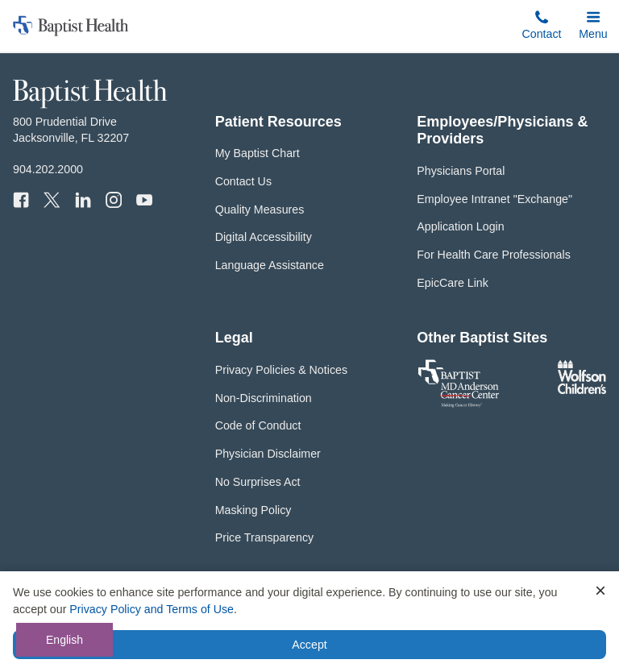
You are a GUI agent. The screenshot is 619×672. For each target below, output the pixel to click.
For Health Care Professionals (493, 255)
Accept (309, 645)
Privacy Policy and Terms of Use (152, 609)
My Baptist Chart (258, 153)
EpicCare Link (453, 283)
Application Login (460, 226)
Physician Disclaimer (268, 454)
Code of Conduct (258, 425)
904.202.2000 (48, 169)
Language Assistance (270, 265)
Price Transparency (265, 537)
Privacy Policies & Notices (281, 370)
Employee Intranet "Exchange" (494, 199)
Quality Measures (260, 209)
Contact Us (243, 181)
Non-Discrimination (264, 398)
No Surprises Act (258, 482)
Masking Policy (253, 510)
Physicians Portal (461, 171)
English (64, 640)
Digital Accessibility (264, 237)
